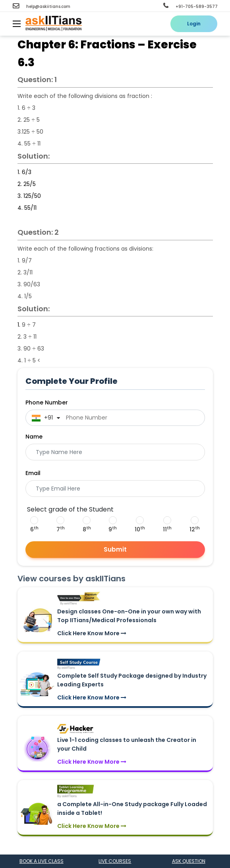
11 (167, 529)
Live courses (115, 861)
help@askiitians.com (42, 7)
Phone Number (47, 402)
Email (33, 473)
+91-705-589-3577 (190, 7)
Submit (115, 549)
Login (194, 24)
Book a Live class (42, 861)
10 (140, 529)
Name (34, 437)
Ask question (189, 861)
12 (195, 529)
